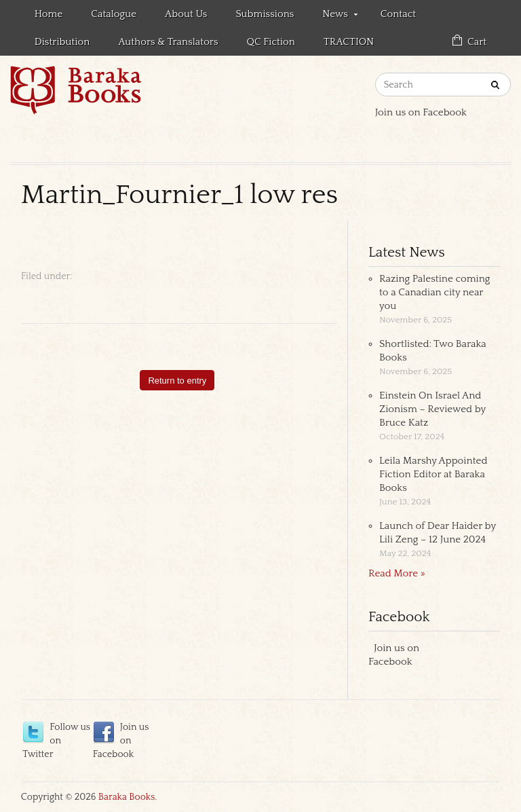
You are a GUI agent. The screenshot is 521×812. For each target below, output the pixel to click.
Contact (398, 14)
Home (49, 14)
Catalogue (114, 14)
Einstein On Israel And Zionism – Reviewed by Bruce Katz (432, 409)
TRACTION (349, 42)
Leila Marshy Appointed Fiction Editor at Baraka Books (433, 474)
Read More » (397, 573)
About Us (186, 14)
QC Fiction (271, 42)
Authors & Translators (168, 42)
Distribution (62, 42)
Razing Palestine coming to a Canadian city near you (435, 292)
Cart (477, 42)
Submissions (265, 14)
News (333, 16)
